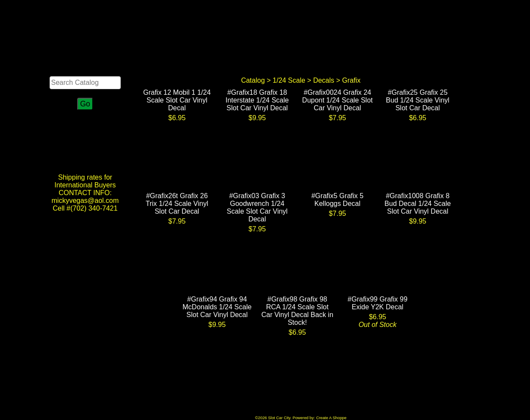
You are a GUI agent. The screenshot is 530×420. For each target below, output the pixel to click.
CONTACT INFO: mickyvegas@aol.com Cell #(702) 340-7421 (85, 201)
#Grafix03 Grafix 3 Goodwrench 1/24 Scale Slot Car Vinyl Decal (257, 207)
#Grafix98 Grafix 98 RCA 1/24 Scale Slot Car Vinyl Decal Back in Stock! (297, 311)
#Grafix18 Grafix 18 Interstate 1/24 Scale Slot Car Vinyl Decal (257, 100)
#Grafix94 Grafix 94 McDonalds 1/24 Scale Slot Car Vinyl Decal (217, 307)
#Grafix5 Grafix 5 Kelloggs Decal (337, 200)
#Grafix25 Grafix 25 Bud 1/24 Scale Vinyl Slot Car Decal (418, 100)
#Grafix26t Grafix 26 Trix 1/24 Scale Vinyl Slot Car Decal (177, 204)
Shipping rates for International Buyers (85, 181)
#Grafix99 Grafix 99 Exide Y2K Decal (378, 303)
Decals (324, 80)
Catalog (253, 80)
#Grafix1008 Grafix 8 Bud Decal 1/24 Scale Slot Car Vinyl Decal (418, 204)
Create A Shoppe (331, 418)
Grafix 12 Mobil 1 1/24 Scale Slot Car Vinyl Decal (177, 100)
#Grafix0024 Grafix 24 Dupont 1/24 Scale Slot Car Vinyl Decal (338, 100)
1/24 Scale (289, 80)
